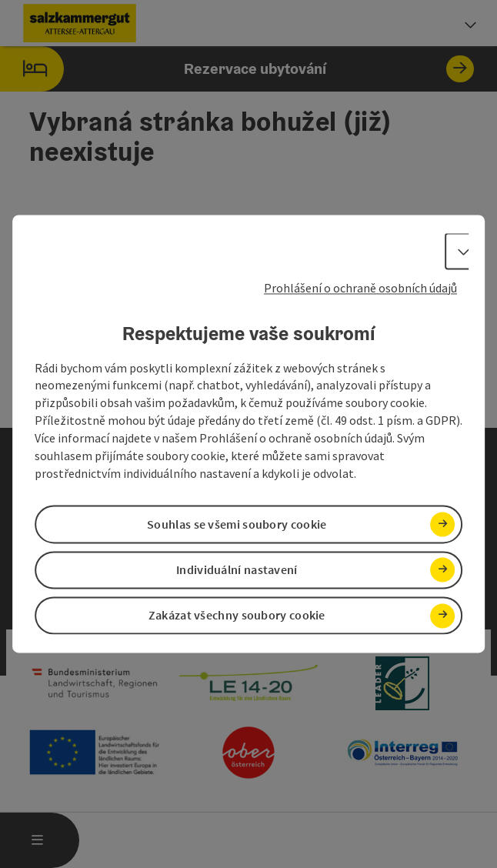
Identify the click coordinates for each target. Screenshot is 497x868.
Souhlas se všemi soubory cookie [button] (237, 524)
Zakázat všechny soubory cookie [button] (237, 616)
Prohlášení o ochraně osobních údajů (360, 288)
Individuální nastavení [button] (237, 569)
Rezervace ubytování (237, 69)
